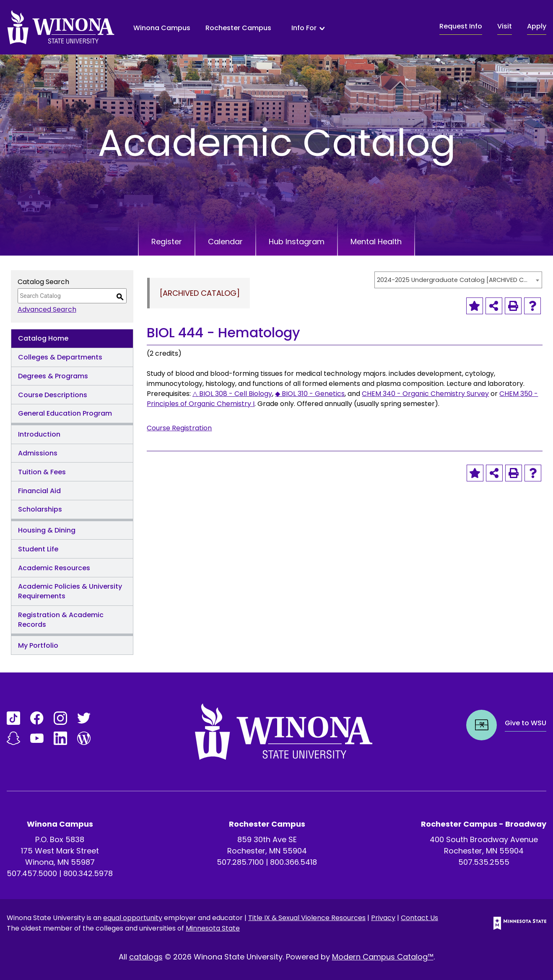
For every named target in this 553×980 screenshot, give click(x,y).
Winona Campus (162, 28)
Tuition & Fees (42, 472)
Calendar (225, 242)
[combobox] (458, 280)
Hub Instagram (297, 242)
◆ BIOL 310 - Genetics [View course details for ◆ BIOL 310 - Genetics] (310, 394)
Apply (537, 26)
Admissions (38, 453)
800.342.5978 (88, 873)
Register (167, 242)
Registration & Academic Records (61, 620)
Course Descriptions (53, 395)
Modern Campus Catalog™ (383, 957)
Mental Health (376, 242)
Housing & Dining (47, 530)
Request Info (461, 26)
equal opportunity (133, 918)
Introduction (39, 434)
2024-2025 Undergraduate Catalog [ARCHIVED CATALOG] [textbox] (454, 280)
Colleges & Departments (60, 357)
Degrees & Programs (53, 376)
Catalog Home (43, 338)
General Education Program (65, 413)
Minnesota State (213, 928)
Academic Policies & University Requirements (70, 591)
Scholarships (40, 509)
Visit (505, 26)
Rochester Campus (238, 28)
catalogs (146, 957)
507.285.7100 (240, 862)
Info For (304, 28)
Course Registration (179, 428)
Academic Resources (54, 568)
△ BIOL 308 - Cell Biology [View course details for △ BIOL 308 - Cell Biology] (232, 394)
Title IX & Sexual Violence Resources (307, 918)
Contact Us (419, 918)
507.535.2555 (484, 862)
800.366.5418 (293, 862)
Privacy (383, 918)
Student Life (38, 549)
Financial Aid (39, 491)
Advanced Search (47, 309)
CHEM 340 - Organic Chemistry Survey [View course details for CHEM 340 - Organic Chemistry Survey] (425, 394)
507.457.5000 (32, 873)
